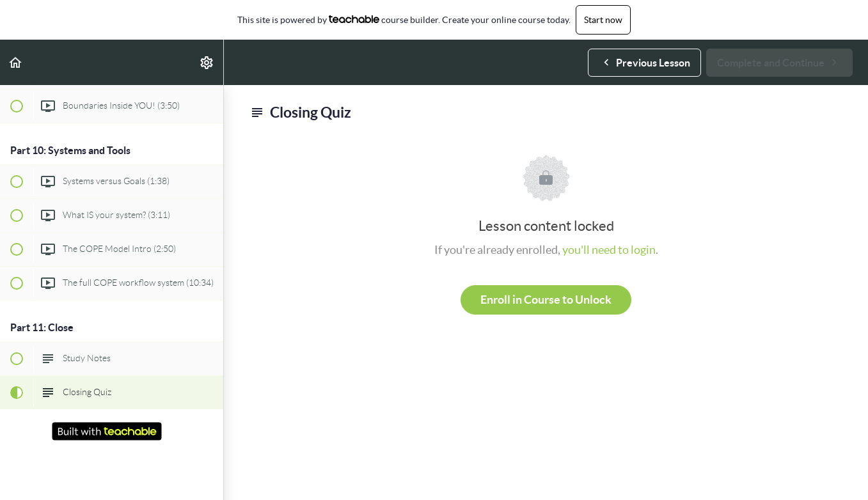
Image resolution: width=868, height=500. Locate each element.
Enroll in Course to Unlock (546, 300)
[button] (16, 62)
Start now (603, 20)
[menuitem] (207, 62)
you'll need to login (609, 250)
